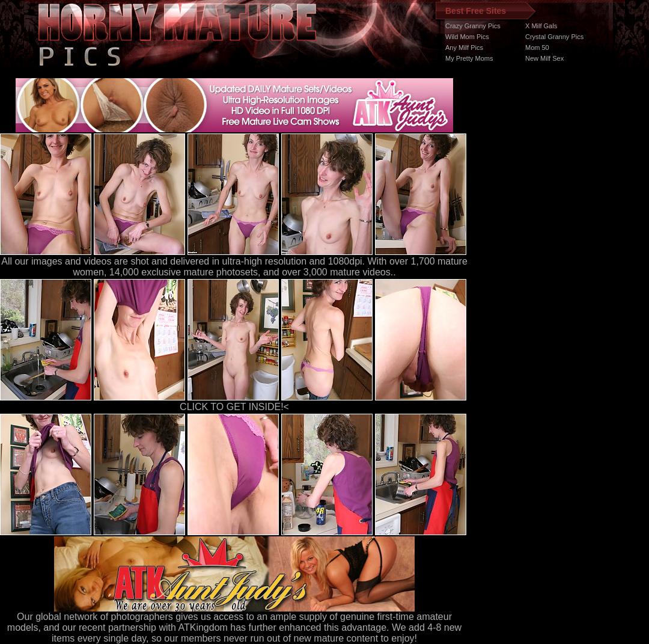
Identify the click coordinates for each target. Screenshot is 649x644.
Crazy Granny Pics (473, 26)
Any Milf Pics (464, 48)
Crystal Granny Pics (554, 37)
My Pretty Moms (469, 58)
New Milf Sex (544, 58)
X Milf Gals (541, 26)
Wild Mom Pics (467, 37)
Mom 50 (537, 48)
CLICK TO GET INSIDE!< (234, 407)
